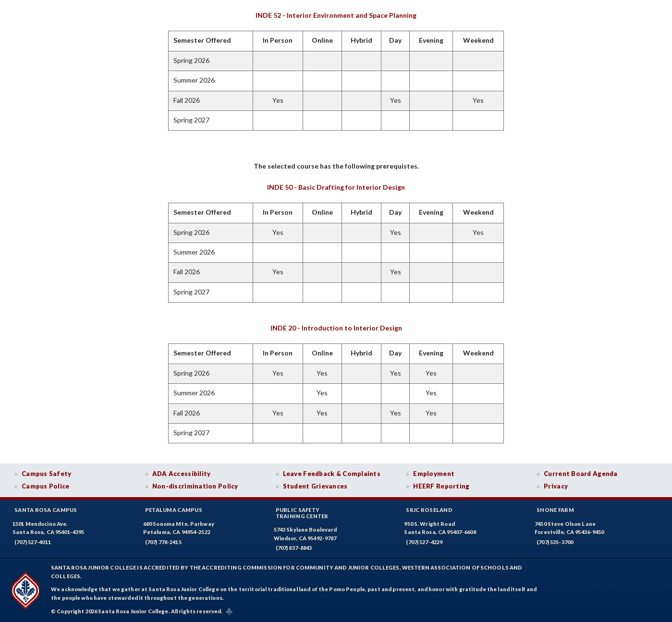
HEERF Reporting (441, 486)
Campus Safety (47, 474)
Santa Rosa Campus (46, 510)
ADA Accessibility (182, 474)
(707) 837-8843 (294, 548)
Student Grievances (315, 486)
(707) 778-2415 (163, 542)
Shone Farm (555, 510)
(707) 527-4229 (424, 542)
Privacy (556, 486)
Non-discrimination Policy (195, 486)
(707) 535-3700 (555, 542)
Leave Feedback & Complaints (332, 474)
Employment (434, 474)
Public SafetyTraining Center (302, 513)
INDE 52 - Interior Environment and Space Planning (336, 15)
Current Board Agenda (581, 474)
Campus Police (46, 486)
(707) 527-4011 (33, 542)
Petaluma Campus (174, 510)
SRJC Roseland (429, 510)
